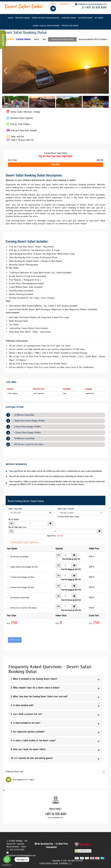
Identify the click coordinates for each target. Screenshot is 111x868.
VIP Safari (99, 18)
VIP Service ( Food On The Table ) (29, 444)
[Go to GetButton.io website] (7, 865)
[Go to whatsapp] (7, 859)
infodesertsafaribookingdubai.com (91, 4)
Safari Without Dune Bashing (45, 18)
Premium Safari (22, 18)
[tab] (55, 772)
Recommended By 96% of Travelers (93, 39)
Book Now (56, 165)
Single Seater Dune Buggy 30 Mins (30, 421)
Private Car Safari (70, 26)
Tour (44, 39)
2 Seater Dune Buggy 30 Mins (28, 427)
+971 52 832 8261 (96, 8)
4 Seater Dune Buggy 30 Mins (28, 433)
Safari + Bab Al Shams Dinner (46, 26)
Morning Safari (69, 18)
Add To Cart (15, 640)
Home (54, 4)
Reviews (64, 4)
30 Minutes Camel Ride (24, 438)
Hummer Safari (85, 18)
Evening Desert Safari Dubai (62, 39)
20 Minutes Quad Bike (24, 415)
